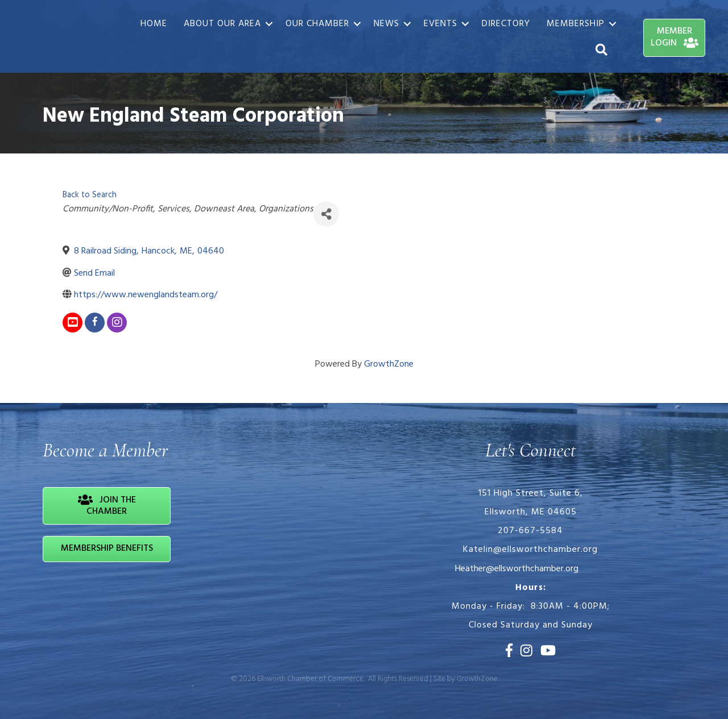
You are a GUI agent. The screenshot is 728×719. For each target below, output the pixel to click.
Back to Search (90, 195)
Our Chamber (317, 24)
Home (154, 24)
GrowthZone (389, 364)
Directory (506, 24)
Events (440, 24)
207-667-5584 (530, 531)
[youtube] (73, 323)
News (386, 24)
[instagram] (117, 323)
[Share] (326, 214)
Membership (576, 24)
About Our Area (222, 24)
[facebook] (95, 323)
